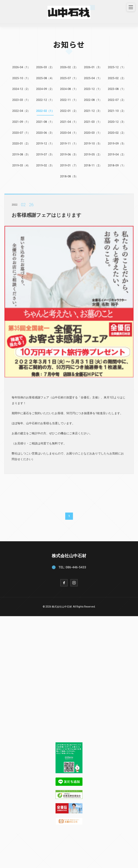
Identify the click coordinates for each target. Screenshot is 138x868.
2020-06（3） (45, 133)
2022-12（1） (45, 100)
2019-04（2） (117, 154)
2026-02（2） (69, 67)
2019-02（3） (45, 165)
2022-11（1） (69, 100)
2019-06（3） (69, 154)
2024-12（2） (21, 89)
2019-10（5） (93, 144)
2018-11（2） (93, 165)
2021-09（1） (21, 122)
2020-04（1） (69, 133)
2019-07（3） (45, 154)
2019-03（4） (21, 165)
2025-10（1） (21, 78)
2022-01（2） (69, 111)
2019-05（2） (93, 154)
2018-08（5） (69, 176)
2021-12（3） (93, 111)
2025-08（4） (45, 78)
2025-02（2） (117, 78)
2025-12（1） (117, 67)
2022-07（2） (117, 100)
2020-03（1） (93, 133)
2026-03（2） (45, 67)
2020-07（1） (21, 133)
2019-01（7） (69, 165)
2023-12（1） (93, 89)
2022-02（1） (45, 111)
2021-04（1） (69, 122)
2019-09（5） (117, 144)
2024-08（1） (69, 89)
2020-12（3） (117, 122)
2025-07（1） (69, 78)
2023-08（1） (117, 89)
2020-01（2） (21, 144)
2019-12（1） (45, 144)
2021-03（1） (93, 122)
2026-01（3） (93, 67)
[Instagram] (74, 583)
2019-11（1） (69, 144)
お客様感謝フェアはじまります (48, 219)
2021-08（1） (45, 122)
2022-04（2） (21, 111)
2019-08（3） (21, 154)
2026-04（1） (21, 67)
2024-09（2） (45, 89)
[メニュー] (131, 7)
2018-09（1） (117, 165)
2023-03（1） (21, 100)
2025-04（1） (93, 78)
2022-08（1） (93, 100)
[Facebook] (64, 583)
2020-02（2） (117, 133)
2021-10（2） (117, 111)
